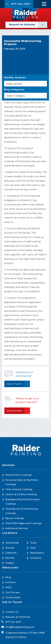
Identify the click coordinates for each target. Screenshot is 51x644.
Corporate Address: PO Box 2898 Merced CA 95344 (25, 635)
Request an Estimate (22, 25)
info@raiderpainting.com (20, 627)
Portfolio (11, 582)
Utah (33, 548)
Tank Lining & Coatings (19, 489)
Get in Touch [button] (14, 384)
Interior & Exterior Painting (21, 494)
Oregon (10, 563)
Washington (37, 553)
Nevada (10, 558)
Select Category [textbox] (16, 96)
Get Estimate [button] (14, 411)
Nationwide (12, 543)
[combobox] (26, 84)
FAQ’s (9, 587)
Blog (8, 577)
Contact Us (12, 612)
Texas (33, 543)
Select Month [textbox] (14, 84)
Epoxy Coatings (15, 518)
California (11, 553)
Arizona (10, 548)
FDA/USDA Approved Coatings (23, 523)
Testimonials (13, 597)
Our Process (13, 592)
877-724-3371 (21, 4)
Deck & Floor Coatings (18, 475)
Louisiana (36, 558)
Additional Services (17, 528)
